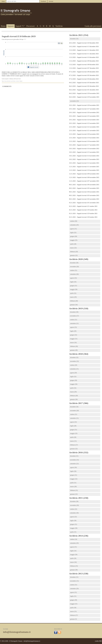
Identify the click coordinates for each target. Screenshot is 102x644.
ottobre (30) (74, 221)
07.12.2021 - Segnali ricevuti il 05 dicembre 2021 (84, 75)
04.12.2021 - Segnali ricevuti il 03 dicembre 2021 (84, 83)
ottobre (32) (74, 509)
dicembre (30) (74, 263)
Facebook (43, 1)
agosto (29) (73, 373)
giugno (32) (74, 335)
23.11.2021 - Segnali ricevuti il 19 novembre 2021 (84, 138)
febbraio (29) (74, 252)
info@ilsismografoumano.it (17, 632)
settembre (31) (74, 323)
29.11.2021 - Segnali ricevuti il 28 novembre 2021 (84, 105)
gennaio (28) (74, 350)
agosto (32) (73, 278)
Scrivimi (51, 1)
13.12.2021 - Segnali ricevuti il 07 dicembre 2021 (84, 68)
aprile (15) (73, 532)
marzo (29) (73, 297)
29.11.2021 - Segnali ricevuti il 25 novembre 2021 (84, 116)
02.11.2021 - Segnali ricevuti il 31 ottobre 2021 (83, 206)
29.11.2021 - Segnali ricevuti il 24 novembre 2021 (84, 120)
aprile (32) (73, 293)
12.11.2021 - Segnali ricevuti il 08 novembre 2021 (84, 177)
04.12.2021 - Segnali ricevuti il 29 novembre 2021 (84, 97)
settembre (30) (74, 513)
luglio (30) (73, 471)
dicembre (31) (74, 456)
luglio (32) (73, 233)
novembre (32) (74, 101)
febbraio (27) (74, 445)
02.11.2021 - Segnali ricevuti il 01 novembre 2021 (84, 203)
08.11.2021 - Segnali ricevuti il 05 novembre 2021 (84, 188)
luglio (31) (73, 596)
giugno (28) (74, 236)
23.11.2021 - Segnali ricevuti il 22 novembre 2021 (84, 127)
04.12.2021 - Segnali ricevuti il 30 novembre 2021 (84, 93)
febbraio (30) (74, 346)
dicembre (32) (74, 358)
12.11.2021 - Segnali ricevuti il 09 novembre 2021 (84, 174)
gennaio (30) (74, 399)
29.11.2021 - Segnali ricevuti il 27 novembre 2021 (84, 109)
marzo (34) (73, 562)
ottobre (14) (74, 539)
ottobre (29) (74, 365)
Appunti (10, 26)
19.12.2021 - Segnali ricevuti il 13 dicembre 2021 (84, 46)
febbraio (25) (74, 566)
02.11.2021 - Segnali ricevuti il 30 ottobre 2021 (83, 210)
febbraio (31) (74, 490)
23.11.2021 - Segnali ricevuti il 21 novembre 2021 (84, 130)
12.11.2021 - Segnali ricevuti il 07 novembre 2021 (84, 181)
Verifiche (59, 26)
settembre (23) (74, 464)
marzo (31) (73, 441)
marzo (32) (73, 248)
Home (3, 1)
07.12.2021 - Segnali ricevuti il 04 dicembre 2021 (84, 79)
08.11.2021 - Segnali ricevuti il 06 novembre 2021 (84, 185)
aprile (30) (73, 608)
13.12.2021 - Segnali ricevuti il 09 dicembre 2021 (84, 61)
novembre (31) (74, 581)
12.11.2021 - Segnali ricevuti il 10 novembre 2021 (84, 170)
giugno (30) (74, 380)
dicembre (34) (74, 407)
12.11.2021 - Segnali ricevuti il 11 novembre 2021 (84, 167)
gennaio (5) (73, 619)
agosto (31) (73, 229)
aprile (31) (73, 483)
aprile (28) (73, 244)
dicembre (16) (74, 39)
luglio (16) (73, 282)
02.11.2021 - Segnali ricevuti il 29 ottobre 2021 (83, 213)
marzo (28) (73, 487)
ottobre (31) (74, 270)
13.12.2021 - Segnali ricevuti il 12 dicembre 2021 (84, 50)
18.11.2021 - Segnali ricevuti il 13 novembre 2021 (84, 159)
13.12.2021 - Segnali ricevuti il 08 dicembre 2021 (84, 65)
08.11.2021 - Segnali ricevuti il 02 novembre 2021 (84, 199)
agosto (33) (73, 327)
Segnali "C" (20, 26)
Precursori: (31, 26)
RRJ (100, 641)
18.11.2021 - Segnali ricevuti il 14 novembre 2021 (84, 156)
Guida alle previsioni (93, 26)
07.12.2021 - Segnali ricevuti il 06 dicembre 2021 (84, 72)
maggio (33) (74, 433)
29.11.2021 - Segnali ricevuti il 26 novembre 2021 (84, 112)
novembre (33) (74, 460)
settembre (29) (74, 225)
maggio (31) (74, 339)
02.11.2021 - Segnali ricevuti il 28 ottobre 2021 (83, 217)
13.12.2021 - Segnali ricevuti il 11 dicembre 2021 (84, 54)
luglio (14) (73, 551)
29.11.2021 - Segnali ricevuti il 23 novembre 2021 (84, 123)
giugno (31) (74, 286)
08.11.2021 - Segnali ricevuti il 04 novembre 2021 (84, 192)
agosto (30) (73, 467)
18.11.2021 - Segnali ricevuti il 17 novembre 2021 (84, 145)
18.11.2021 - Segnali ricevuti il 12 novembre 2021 (84, 163)
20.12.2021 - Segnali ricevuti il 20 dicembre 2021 (84, 43)
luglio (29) (73, 331)
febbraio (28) (74, 301)
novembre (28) (74, 267)
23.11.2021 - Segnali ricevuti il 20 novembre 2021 (84, 134)
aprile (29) (73, 558)
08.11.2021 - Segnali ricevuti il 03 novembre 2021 (84, 195)
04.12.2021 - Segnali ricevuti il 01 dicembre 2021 (84, 90)
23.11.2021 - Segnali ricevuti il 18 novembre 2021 (84, 141)
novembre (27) (74, 316)
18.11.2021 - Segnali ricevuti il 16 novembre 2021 (84, 149)
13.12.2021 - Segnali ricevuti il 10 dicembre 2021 (84, 57)
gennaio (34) (74, 305)
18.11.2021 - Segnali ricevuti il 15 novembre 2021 (84, 152)
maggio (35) (74, 240)
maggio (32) (74, 479)
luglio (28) (73, 426)
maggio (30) (74, 289)
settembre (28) (74, 274)
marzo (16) (73, 343)
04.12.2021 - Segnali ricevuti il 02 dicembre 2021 (84, 86)
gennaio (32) (74, 255)
